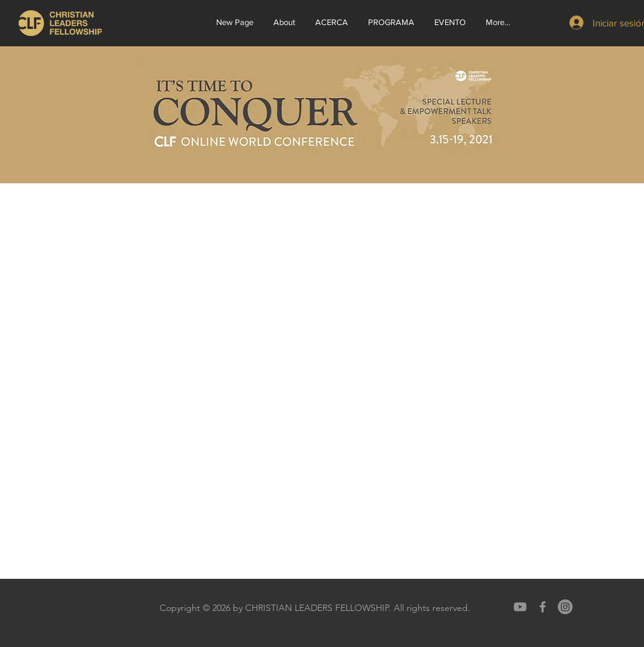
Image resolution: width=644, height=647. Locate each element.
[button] (331, 23)
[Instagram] (565, 607)
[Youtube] (520, 607)
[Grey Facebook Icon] (543, 607)
